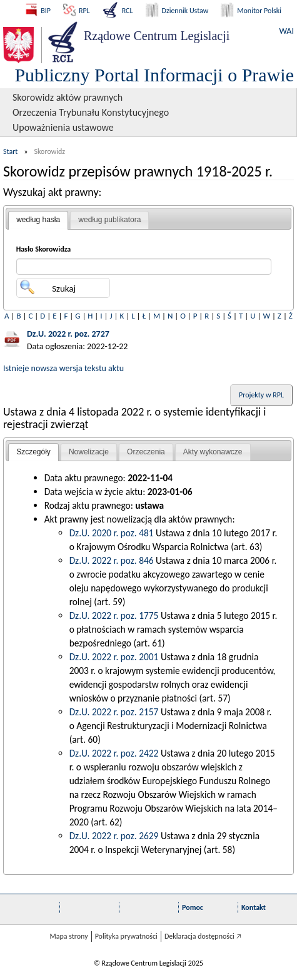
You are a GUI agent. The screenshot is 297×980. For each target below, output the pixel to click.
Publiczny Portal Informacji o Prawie (154, 75)
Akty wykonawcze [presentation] (213, 452)
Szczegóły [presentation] (33, 452)
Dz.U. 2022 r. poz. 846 (112, 560)
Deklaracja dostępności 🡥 (203, 936)
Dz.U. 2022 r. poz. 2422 (114, 753)
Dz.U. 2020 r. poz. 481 (112, 533)
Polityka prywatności (126, 936)
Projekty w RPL (261, 395)
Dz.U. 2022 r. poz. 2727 (68, 334)
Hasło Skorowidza (44, 249)
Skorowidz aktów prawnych (68, 97)
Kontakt (254, 907)
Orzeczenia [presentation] (146, 452)
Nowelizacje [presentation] (89, 452)
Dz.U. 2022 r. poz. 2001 (114, 657)
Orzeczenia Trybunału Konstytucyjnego (91, 112)
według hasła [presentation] (38, 220)
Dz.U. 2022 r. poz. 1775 (114, 615)
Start (10, 151)
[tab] (38, 220)
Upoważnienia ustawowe (63, 127)
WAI (287, 31)
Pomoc (193, 907)
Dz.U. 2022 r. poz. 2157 (114, 712)
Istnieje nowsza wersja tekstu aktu (63, 368)
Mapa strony (68, 936)
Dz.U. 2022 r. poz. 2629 (114, 836)
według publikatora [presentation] (109, 220)
